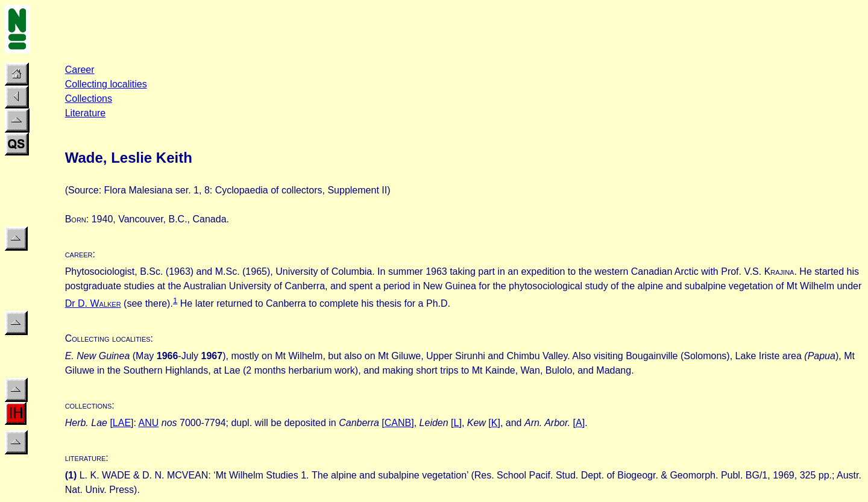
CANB (398, 423)
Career (80, 70)
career (79, 254)
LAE (122, 423)
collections (89, 405)
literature (86, 458)
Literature (86, 113)
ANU (149, 423)
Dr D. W (82, 303)
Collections (89, 99)
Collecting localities (106, 84)
